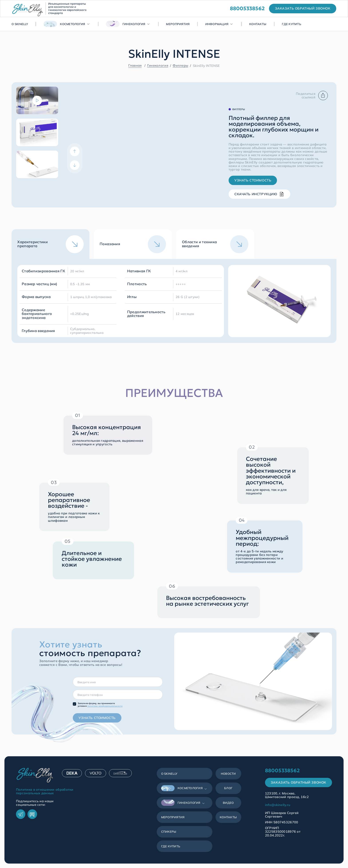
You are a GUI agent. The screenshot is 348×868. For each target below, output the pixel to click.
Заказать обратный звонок (299, 782)
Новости (228, 774)
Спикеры (169, 832)
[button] (185, 788)
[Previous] (75, 151)
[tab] (50, 244)
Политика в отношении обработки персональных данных (45, 791)
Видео (228, 803)
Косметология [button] (64, 24)
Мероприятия (178, 24)
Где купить (292, 24)
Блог (228, 788)
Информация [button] (217, 24)
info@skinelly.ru (278, 805)
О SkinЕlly (20, 24)
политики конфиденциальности (105, 706)
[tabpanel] (174, 301)
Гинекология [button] (126, 24)
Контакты (258, 24)
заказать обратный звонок (303, 8)
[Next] (75, 165)
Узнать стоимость (253, 180)
